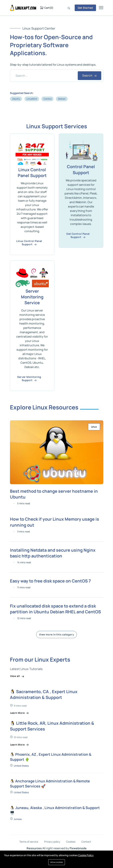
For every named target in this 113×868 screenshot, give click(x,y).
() (47, 8)
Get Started (85, 8)
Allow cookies (57, 862)
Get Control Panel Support (78, 236)
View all (17, 687)
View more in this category (57, 646)
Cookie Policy (86, 855)
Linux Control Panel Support (29, 243)
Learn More (20, 724)
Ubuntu (16, 99)
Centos (48, 99)
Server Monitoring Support (29, 380)
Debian (62, 99)
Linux (94, 429)
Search (89, 75)
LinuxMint (32, 99)
